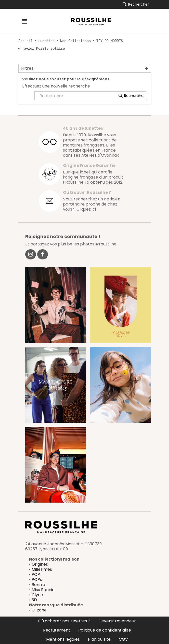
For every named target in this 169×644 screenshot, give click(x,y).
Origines (40, 564)
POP (36, 574)
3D (34, 600)
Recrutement (57, 630)
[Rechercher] (84, 96)
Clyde (37, 595)
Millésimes (42, 569)
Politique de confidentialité (105, 630)
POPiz (37, 580)
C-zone (39, 610)
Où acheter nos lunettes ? (64, 621)
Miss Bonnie (43, 590)
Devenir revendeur (117, 621)
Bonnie (38, 585)
